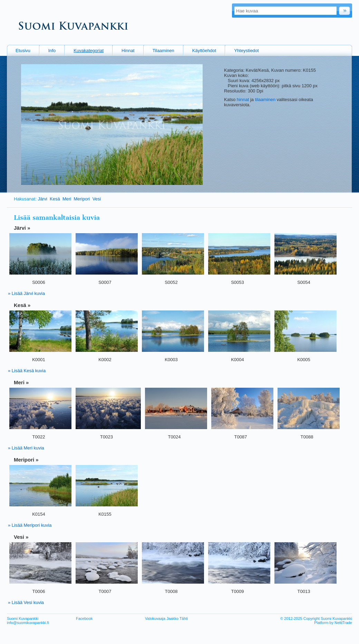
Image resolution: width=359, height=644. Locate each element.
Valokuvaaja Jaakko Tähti (166, 618)
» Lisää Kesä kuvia (27, 371)
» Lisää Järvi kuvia (26, 293)
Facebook (84, 618)
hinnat (243, 100)
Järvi (42, 199)
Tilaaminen (163, 51)
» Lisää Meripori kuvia (30, 525)
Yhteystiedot (246, 51)
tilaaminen (265, 100)
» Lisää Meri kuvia (26, 448)
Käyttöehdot (204, 51)
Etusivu (23, 51)
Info (52, 51)
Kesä (55, 199)
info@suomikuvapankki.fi (28, 623)
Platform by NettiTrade (333, 623)
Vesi (97, 199)
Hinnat (128, 51)
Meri (67, 199)
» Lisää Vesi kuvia (26, 602)
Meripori (82, 199)
